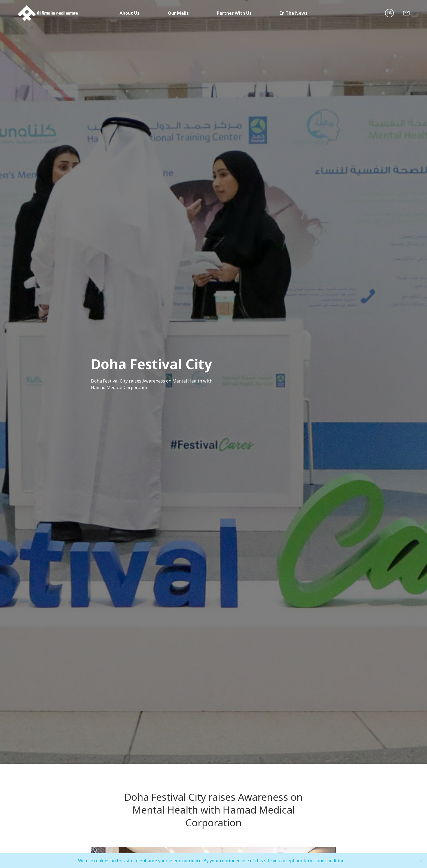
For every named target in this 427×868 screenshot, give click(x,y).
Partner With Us (234, 13)
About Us (129, 13)
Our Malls (178, 13)
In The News (294, 13)
